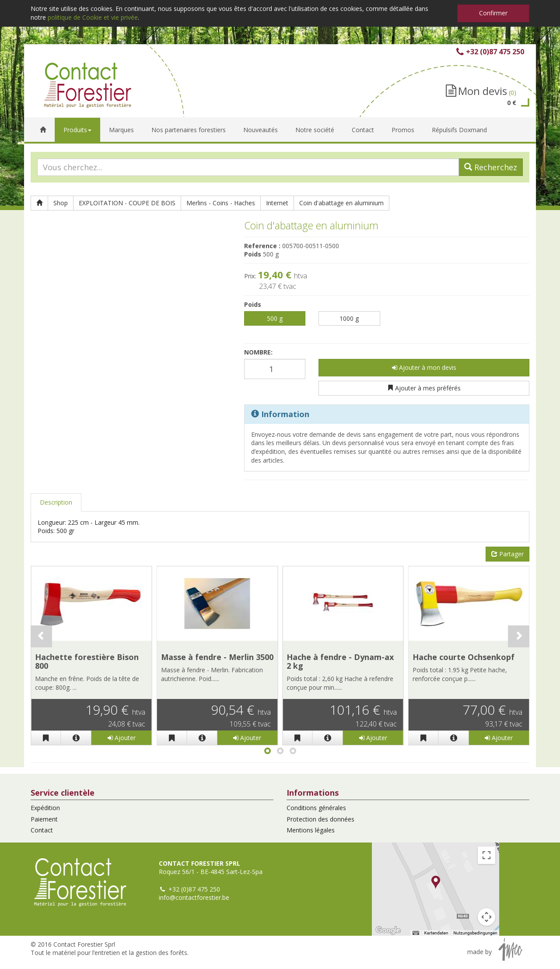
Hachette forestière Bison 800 (87, 661)
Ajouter (122, 738)
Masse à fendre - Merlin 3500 (217, 657)
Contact (42, 830)
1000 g (349, 318)
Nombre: (258, 352)
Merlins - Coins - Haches (221, 203)
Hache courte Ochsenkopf (464, 657)
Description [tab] (56, 502)
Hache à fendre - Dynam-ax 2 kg (340, 661)
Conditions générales (316, 808)
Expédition (45, 808)
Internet (277, 203)
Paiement (44, 819)
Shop (61, 203)
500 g (275, 318)
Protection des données (320, 819)
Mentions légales (311, 830)
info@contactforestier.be (194, 897)
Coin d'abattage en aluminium (341, 203)
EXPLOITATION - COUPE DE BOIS (127, 203)
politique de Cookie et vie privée (93, 17)
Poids (253, 304)
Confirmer (493, 13)
